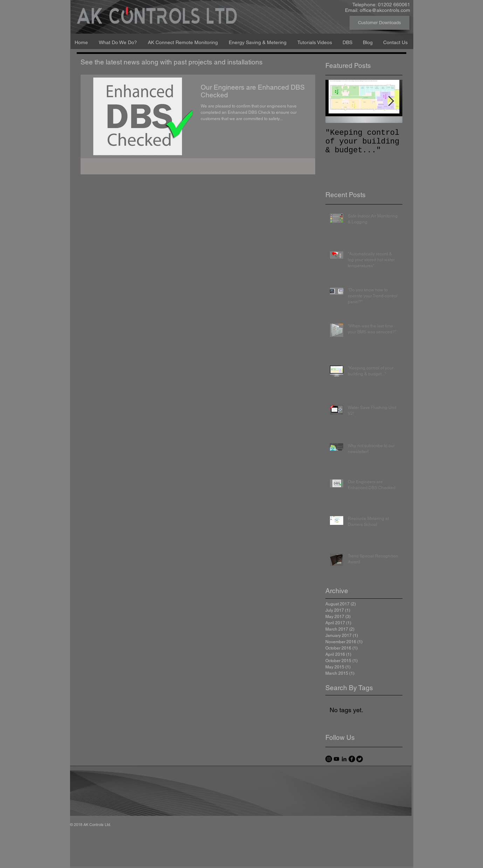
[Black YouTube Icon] (336, 759)
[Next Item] (391, 101)
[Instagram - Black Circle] (329, 759)
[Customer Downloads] (379, 23)
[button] (118, 39)
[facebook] (352, 759)
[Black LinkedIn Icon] (344, 759)
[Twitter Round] (360, 759)
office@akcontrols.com (385, 10)
